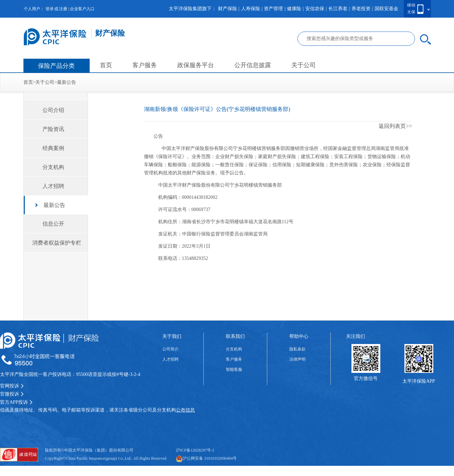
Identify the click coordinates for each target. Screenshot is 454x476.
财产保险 (228, 9)
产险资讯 (53, 129)
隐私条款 (297, 349)
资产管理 (273, 9)
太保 (411, 12)
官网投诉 (12, 386)
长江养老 (338, 9)
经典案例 (53, 148)
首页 (106, 65)
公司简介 (170, 349)
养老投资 (361, 9)
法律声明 (297, 359)
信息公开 (53, 224)
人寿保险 (251, 9)
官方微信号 (366, 378)
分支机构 (53, 167)
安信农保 (315, 9)
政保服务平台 (196, 65)
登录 (50, 9)
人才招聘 (53, 186)
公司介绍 (53, 110)
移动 (411, 5)
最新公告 (67, 82)
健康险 (294, 9)
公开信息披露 (253, 65)
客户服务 (145, 65)
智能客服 (234, 369)
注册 (63, 9)
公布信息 (185, 410)
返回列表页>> (395, 126)
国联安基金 (386, 9)
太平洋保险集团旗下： (193, 9)
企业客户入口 (82, 9)
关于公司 (304, 65)
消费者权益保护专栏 (57, 243)
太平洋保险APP (419, 381)
